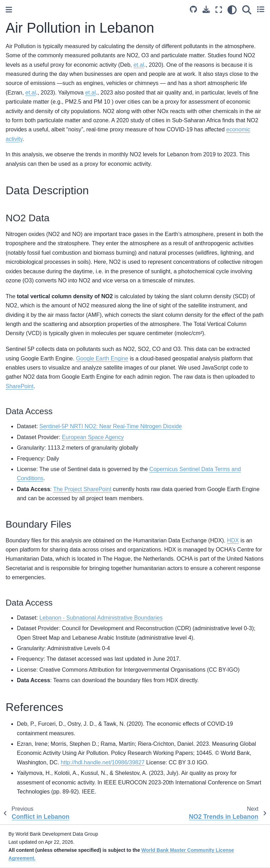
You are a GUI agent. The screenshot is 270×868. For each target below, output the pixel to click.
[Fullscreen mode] (219, 10)
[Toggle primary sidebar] (9, 10)
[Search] (247, 10)
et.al (139, 65)
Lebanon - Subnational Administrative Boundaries (101, 618)
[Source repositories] (193, 9)
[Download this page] (206, 9)
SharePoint (20, 386)
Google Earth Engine (102, 358)
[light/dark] (232, 10)
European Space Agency (93, 437)
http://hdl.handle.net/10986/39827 (103, 762)
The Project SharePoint (82, 489)
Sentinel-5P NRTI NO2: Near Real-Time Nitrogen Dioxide (111, 426)
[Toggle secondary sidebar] (261, 10)
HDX (233, 540)
